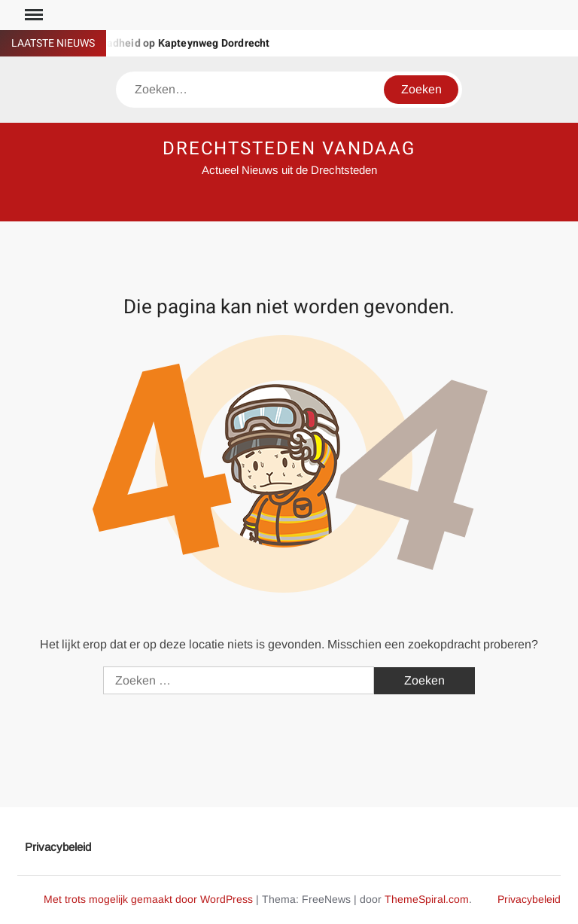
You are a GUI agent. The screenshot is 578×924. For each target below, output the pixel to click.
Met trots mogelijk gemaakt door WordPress (148, 899)
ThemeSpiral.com (427, 899)
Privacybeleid (58, 847)
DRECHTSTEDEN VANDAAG (289, 149)
